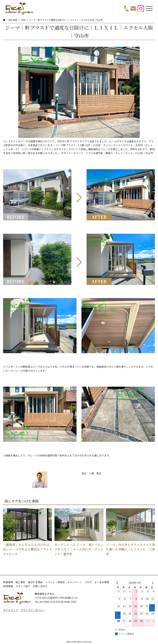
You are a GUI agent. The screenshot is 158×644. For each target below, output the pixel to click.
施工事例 (13, 20)
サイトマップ (10, 610)
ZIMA (23, 20)
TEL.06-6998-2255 (45, 602)
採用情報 (8, 586)
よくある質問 (102, 582)
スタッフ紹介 (23, 586)
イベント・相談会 (55, 582)
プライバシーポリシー (33, 610)
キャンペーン (75, 582)
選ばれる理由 (35, 582)
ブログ (88, 582)
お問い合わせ (40, 586)
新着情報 (8, 582)
